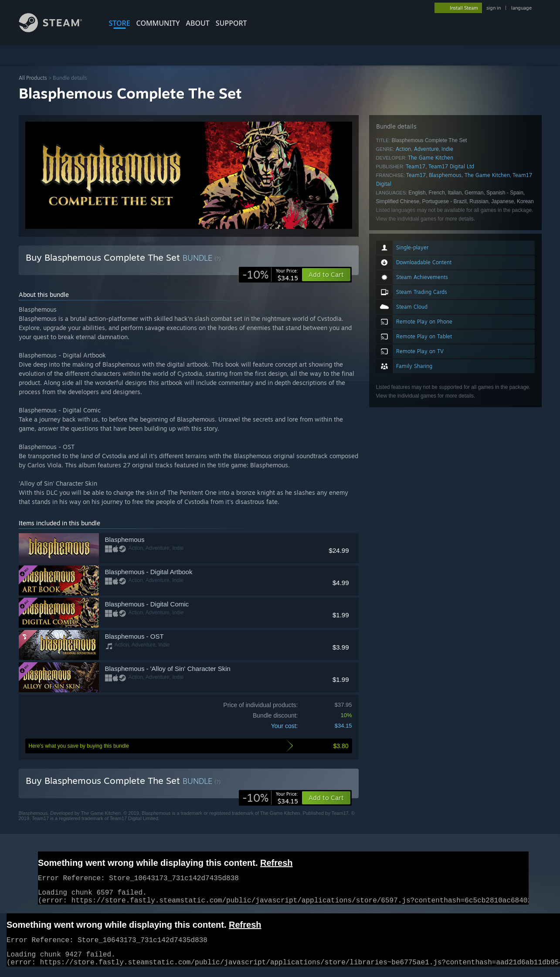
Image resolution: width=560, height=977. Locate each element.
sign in (494, 8)
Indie (447, 149)
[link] (270, 275)
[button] (326, 798)
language (521, 8)
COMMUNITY (158, 23)
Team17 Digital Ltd (451, 166)
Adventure (426, 149)
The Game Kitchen (431, 158)
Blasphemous (445, 175)
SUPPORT (231, 23)
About (198, 23)
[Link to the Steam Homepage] (57, 30)
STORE (120, 23)
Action (403, 149)
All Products (33, 78)
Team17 (416, 166)
